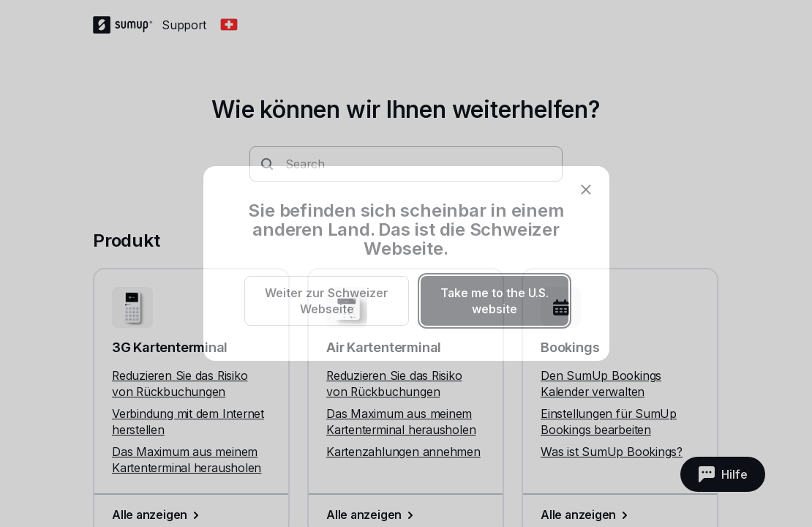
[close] (586, 190)
